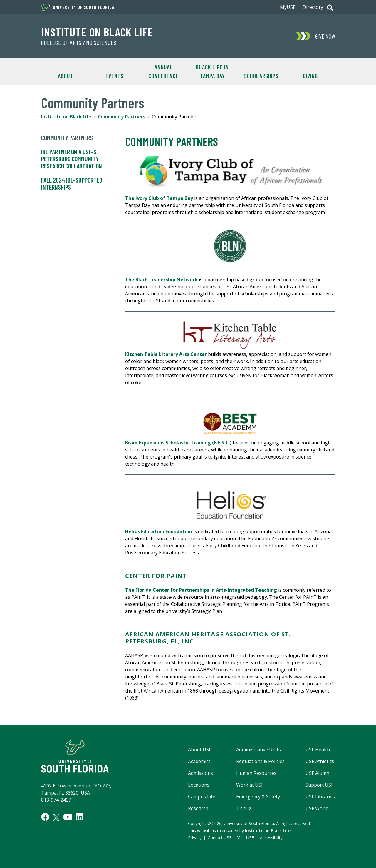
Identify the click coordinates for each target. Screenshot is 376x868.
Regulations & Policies (260, 761)
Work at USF (250, 785)
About (66, 76)
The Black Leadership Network (161, 280)
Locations (199, 785)
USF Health (318, 750)
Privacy (195, 838)
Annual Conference (163, 71)
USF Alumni (318, 773)
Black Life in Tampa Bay (212, 71)
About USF (200, 750)
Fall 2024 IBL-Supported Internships (72, 184)
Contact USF (220, 838)
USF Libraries (320, 797)
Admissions (200, 773)
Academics (199, 761)
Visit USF (246, 838)
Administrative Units (258, 750)
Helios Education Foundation (159, 531)
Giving (310, 76)
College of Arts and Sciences (79, 43)
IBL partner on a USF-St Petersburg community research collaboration (72, 159)
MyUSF (288, 7)
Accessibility (271, 838)
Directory (313, 7)
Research (198, 808)
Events (115, 76)
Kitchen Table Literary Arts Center (166, 354)
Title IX (244, 808)
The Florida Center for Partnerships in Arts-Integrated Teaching (201, 590)
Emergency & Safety (258, 797)
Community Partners (122, 117)
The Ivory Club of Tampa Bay (159, 198)
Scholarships (261, 76)
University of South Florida (78, 7)
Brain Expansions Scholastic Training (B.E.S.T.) (179, 443)
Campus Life (202, 797)
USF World (317, 808)
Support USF (319, 785)
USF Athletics (320, 761)
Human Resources (256, 773)
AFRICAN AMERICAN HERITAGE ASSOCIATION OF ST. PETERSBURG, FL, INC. (208, 638)
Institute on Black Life (97, 32)
